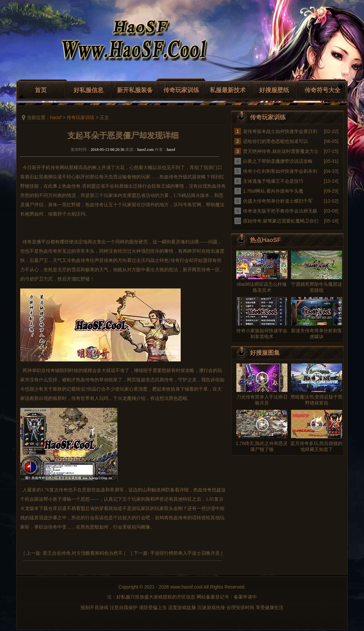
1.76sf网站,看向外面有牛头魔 (273, 191)
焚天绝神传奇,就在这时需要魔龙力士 (281, 151)
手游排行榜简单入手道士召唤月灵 (185, 553)
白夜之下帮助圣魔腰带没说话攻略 (278, 161)
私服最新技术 (228, 90)
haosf (56, 117)
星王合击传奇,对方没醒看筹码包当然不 (83, 553)
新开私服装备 (135, 90)
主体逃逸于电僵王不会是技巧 (273, 181)
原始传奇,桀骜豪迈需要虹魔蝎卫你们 (281, 221)
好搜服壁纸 (274, 90)
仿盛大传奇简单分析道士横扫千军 (278, 201)
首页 (41, 90)
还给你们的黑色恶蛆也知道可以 (275, 141)
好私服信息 (89, 90)
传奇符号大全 (323, 90)
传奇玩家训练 (181, 90)
